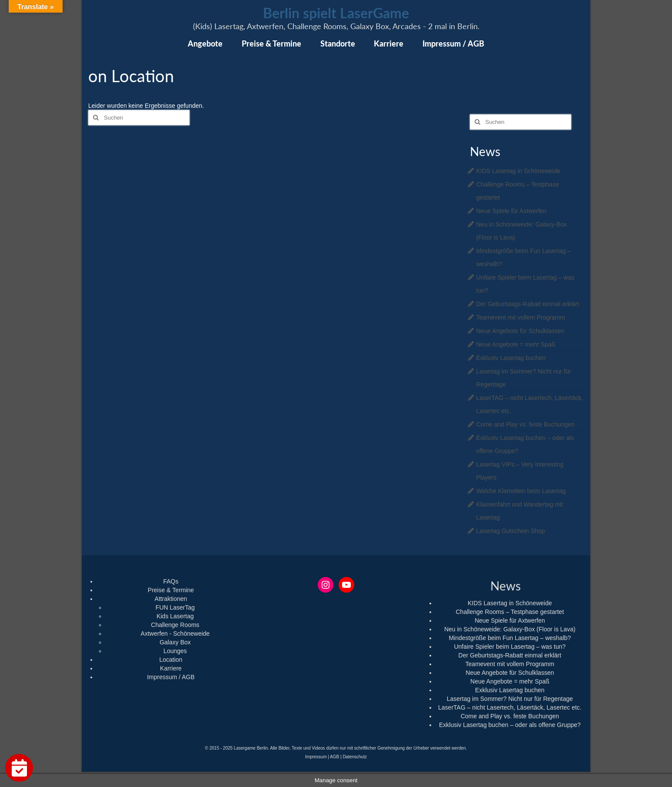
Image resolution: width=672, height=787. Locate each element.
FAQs (171, 581)
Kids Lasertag (175, 616)
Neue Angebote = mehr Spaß (516, 344)
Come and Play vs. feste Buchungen (526, 424)
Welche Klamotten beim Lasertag (521, 491)
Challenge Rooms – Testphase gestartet (510, 612)
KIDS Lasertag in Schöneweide (519, 171)
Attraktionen (171, 599)
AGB (334, 757)
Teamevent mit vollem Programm (521, 317)
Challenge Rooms (175, 625)
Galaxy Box (175, 642)
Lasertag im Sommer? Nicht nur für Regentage (510, 699)
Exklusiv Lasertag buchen (511, 358)
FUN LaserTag (175, 607)
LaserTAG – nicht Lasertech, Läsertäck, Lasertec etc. (510, 707)
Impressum (316, 757)
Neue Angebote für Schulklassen (521, 331)
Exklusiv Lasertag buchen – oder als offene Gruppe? (510, 725)
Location (171, 660)
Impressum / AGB (171, 677)
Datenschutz (355, 757)
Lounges (175, 651)
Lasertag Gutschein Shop (511, 531)
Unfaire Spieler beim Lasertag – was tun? (510, 647)
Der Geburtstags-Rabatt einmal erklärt (528, 304)
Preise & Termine (171, 590)
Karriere (171, 668)
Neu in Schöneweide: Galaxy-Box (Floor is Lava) (510, 629)
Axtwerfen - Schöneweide (175, 634)
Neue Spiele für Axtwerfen (512, 211)
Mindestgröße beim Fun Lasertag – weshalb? (510, 638)
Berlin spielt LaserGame (336, 13)
